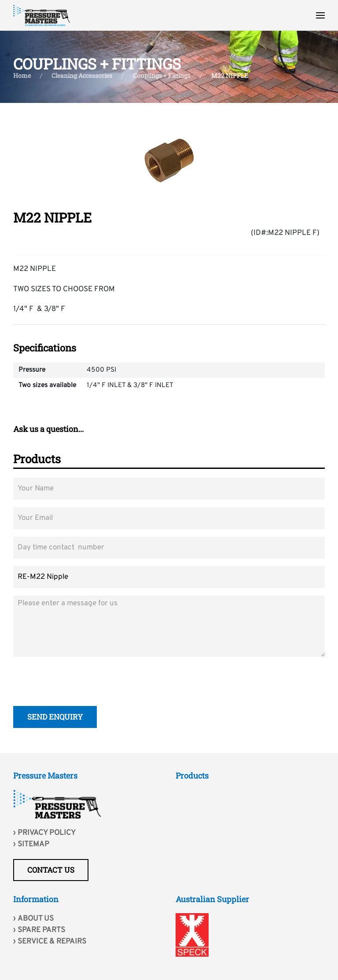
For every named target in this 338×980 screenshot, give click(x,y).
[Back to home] (42, 15)
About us (36, 919)
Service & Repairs (52, 942)
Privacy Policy (47, 833)
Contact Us (51, 870)
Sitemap (33, 845)
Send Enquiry (55, 718)
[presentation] (80, 683)
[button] (320, 15)
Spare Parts (41, 930)
